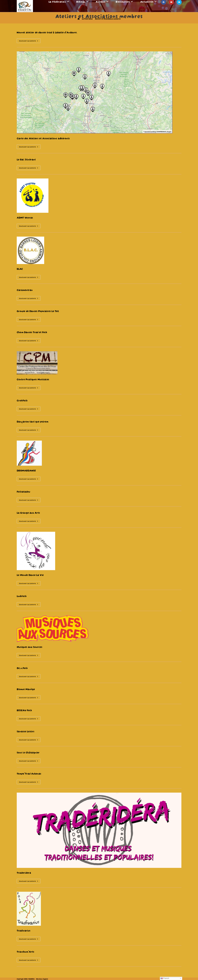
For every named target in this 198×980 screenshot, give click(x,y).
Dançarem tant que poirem (33, 421)
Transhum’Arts (25, 951)
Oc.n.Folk (22, 668)
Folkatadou (23, 491)
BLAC (20, 269)
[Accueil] (79, 19)
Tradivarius (24, 930)
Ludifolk (22, 596)
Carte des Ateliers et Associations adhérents (43, 138)
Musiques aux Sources (30, 647)
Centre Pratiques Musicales (33, 379)
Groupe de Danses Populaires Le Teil (38, 311)
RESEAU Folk (24, 710)
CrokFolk (22, 400)
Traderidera (24, 872)
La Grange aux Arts (28, 512)
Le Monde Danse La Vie (30, 575)
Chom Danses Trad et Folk (32, 332)
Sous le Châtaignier (28, 752)
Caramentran (25, 290)
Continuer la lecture (30, 41)
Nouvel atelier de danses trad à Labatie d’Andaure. (47, 32)
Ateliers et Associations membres (108, 19)
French (165, 978)
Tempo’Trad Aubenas (29, 773)
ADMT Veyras (25, 217)
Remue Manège (26, 689)
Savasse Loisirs (26, 731)
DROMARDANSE (26, 470)
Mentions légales (42, 979)
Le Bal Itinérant (26, 159)
